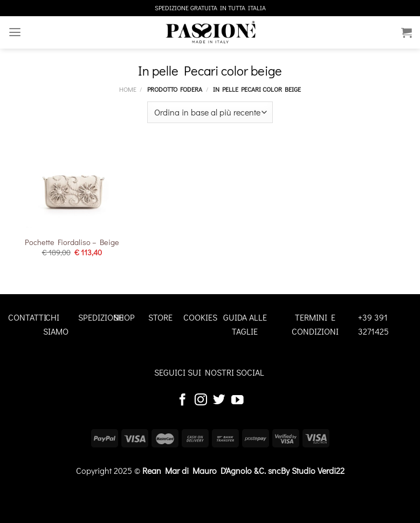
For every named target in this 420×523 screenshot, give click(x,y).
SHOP (124, 317)
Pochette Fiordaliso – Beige (72, 242)
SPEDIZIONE (101, 317)
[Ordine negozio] (210, 112)
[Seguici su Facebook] (183, 400)
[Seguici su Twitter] (219, 400)
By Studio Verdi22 (313, 470)
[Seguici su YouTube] (237, 400)
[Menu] (15, 32)
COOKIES (200, 317)
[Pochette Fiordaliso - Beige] (72, 187)
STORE (160, 317)
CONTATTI (27, 317)
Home (128, 89)
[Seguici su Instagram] (201, 400)
